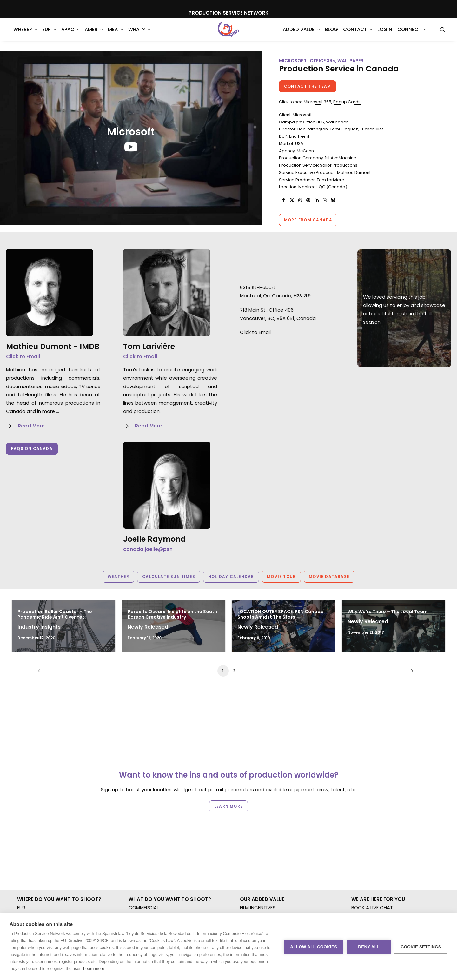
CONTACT (363, 803)
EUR (49, 35)
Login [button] (385, 35)
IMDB (89, 346)
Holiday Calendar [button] (231, 576)
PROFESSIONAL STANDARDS (271, 828)
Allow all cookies (314, 947)
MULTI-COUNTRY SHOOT (45, 828)
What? (139, 35)
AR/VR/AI (139, 845)
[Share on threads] (300, 200)
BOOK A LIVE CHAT (372, 795)
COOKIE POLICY (369, 828)
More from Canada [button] (308, 220)
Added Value (301, 35)
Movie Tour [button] (281, 576)
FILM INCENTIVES (258, 795)
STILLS (135, 820)
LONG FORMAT (145, 828)
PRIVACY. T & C (369, 820)
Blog (331, 35)
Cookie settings (421, 947)
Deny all (369, 947)
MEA (116, 35)
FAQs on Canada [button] (32, 449)
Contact (358, 35)
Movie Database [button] (329, 576)
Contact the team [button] (308, 86)
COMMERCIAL (144, 795)
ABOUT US (252, 836)
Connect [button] (412, 35)
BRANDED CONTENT (150, 803)
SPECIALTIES (142, 853)
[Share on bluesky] (333, 200)
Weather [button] (118, 576)
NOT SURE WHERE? (38, 836)
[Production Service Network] (229, 35)
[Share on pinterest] (308, 200)
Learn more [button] (228, 758)
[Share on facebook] (283, 200)
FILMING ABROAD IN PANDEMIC (273, 803)
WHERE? (25, 35)
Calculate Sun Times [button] (169, 576)
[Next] (410, 673)
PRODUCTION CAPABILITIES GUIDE (277, 811)
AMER (94, 35)
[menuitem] (25, 35)
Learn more (94, 968)
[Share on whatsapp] (325, 200)
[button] (443, 35)
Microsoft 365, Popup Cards (332, 102)
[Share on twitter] (292, 200)
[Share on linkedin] (316, 200)
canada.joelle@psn (148, 549)
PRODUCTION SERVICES (266, 820)
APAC (70, 35)
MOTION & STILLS (147, 811)
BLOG (358, 811)
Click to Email (23, 357)
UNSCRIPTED (142, 836)
